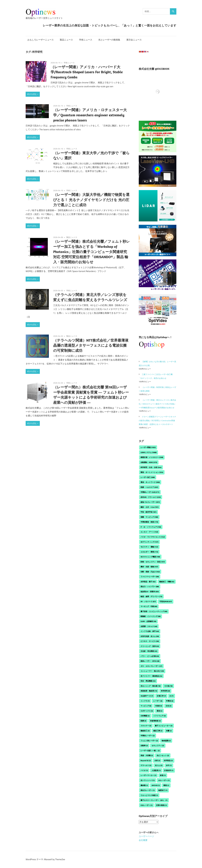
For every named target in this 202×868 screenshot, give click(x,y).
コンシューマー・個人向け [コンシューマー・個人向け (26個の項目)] (152, 671)
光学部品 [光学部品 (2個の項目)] (168, 760)
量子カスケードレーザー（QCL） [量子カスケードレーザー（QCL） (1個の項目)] (154, 800)
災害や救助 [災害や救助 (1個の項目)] (161, 805)
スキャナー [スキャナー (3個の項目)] (146, 726)
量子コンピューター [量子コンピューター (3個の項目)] (164, 726)
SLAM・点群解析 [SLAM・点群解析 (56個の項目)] (148, 621)
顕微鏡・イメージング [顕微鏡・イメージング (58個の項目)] (151, 616)
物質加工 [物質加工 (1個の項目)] (163, 790)
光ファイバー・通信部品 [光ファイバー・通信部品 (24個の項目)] (151, 676)
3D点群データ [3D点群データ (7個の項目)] (147, 696)
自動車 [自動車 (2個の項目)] (144, 745)
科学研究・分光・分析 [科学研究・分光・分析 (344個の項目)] (151, 467)
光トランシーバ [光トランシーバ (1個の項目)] (148, 780)
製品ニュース (66, 40)
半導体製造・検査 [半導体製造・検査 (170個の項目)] (149, 522)
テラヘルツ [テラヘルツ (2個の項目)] (146, 765)
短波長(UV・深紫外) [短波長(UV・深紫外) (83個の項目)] (150, 592)
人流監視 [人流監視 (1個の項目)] (156, 770)
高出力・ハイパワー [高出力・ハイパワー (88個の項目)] (150, 586)
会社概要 (143, 840)
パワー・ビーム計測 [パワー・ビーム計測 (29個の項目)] (150, 656)
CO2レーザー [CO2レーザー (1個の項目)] (146, 805)
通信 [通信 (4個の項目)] (159, 711)
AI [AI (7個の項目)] (171, 696)
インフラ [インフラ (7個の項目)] (145, 701)
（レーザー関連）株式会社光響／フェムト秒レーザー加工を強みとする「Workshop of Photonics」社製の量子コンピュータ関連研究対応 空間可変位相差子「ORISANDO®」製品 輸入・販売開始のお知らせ (92, 252)
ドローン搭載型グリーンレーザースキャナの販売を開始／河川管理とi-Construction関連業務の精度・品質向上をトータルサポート (157, 420)
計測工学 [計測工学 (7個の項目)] (161, 696)
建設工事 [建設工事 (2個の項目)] (158, 731)
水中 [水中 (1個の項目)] (169, 765)
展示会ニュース (134, 40)
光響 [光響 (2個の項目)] (169, 731)
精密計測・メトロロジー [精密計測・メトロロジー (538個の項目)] (152, 457)
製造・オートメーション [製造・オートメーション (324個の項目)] (152, 472)
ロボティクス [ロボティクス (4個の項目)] (147, 711)
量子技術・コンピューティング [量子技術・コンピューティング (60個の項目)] (154, 611)
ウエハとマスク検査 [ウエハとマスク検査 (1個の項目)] (149, 795)
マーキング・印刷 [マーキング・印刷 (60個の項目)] (149, 606)
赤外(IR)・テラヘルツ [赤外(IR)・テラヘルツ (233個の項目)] (151, 497)
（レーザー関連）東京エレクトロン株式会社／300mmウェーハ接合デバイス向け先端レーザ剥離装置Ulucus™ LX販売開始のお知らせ (157, 404)
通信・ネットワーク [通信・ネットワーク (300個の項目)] (150, 482)
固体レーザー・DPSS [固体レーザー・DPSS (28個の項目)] (150, 661)
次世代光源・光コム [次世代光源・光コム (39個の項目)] (150, 636)
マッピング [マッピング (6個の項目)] (146, 706)
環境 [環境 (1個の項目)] (166, 785)
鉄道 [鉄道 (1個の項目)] (163, 775)
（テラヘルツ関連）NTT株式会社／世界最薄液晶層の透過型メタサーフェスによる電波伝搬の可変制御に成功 (91, 345)
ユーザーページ (146, 836)
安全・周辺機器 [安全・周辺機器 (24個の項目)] (148, 681)
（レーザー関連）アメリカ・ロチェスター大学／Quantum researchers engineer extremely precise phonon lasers (90, 115)
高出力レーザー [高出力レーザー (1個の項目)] (148, 790)
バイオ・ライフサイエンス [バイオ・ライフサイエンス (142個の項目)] (153, 537)
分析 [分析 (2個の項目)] (157, 760)
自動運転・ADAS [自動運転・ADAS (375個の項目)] (149, 462)
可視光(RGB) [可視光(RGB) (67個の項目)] (166, 601)
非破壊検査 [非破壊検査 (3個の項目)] (155, 721)
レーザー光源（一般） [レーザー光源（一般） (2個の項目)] (150, 751)
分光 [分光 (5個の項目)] (169, 706)
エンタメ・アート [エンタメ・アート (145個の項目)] (149, 532)
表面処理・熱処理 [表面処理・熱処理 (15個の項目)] (149, 691)
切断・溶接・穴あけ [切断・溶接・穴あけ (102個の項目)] (150, 572)
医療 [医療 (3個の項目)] (143, 721)
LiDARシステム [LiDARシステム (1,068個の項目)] (149, 452)
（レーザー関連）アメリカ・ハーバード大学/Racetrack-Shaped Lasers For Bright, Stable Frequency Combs (87, 72)
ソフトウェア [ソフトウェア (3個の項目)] (159, 716)
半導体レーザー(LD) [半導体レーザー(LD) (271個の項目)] (150, 492)
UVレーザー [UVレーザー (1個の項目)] (164, 780)
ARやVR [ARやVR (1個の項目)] (156, 785)
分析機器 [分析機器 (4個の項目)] (145, 716)
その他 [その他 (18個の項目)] (168, 686)
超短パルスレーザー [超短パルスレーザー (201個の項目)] (150, 502)
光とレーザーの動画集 (109, 40)
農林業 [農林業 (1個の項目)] (144, 785)
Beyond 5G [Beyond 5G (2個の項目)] (146, 760)
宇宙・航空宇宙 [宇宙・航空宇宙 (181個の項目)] (148, 512)
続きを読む (32, 94)
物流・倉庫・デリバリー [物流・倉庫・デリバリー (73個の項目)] (151, 596)
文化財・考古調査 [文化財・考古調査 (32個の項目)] (149, 651)
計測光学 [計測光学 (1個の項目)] (169, 770)
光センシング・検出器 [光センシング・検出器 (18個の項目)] (151, 686)
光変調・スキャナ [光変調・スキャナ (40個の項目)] (149, 626)
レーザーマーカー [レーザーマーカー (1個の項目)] (148, 775)
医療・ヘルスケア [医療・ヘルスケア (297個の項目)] (149, 487)
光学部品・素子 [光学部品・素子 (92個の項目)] (148, 582)
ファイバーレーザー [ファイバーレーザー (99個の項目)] (150, 577)
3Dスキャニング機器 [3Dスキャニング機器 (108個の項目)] (150, 557)
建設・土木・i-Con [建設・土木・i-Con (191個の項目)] (150, 507)
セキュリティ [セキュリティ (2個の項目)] (158, 745)
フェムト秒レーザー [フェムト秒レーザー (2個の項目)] (149, 741)
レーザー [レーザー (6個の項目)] (158, 701)
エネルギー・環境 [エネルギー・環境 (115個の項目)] (149, 552)
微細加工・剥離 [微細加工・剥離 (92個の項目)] (167, 582)
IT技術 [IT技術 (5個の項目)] (159, 706)
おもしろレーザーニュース (41, 40)
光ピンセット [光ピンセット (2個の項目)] (163, 755)
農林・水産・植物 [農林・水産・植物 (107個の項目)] (149, 567)
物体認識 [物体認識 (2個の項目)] (166, 741)
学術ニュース (86, 40)
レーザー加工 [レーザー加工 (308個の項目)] (148, 477)
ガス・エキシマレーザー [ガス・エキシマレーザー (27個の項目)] (151, 666)
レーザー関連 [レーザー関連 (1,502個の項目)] (148, 447)
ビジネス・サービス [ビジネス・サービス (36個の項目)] (150, 641)
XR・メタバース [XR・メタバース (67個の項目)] (148, 601)
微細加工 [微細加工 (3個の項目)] (145, 731)
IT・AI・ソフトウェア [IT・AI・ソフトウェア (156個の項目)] (151, 527)
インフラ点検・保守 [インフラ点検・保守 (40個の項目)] (150, 631)
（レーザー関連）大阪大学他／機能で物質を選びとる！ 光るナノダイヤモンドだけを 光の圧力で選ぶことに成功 (91, 200)
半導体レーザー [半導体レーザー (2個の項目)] (148, 736)
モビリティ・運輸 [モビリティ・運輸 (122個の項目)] (149, 547)
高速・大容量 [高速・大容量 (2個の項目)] (147, 755)
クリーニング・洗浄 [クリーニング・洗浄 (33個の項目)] (150, 646)
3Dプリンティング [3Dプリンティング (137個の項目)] (149, 542)
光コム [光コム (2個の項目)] (159, 765)
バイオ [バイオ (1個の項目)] (144, 770)
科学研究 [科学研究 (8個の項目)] (165, 691)
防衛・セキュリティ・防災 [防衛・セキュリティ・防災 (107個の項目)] (153, 562)
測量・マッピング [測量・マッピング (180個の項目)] (149, 517)
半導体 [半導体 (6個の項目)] (170, 701)
